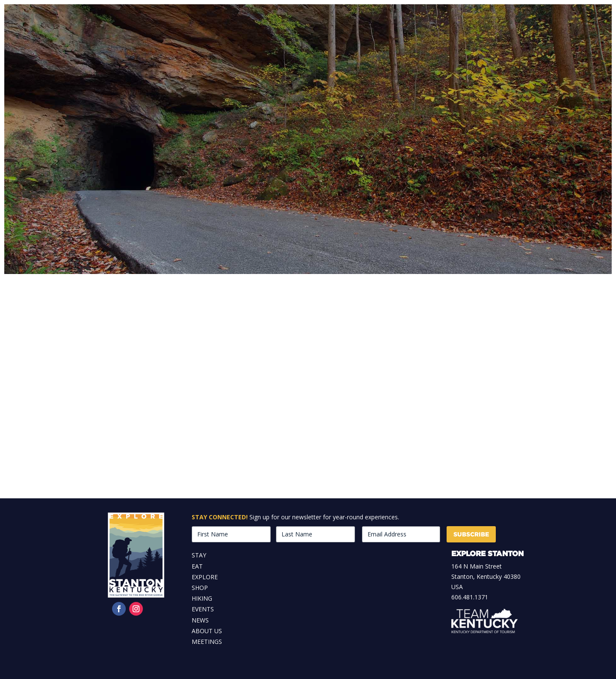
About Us (207, 631)
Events (203, 609)
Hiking (202, 598)
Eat (197, 566)
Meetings (207, 642)
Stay (199, 555)
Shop (200, 588)
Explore (205, 577)
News (200, 620)
